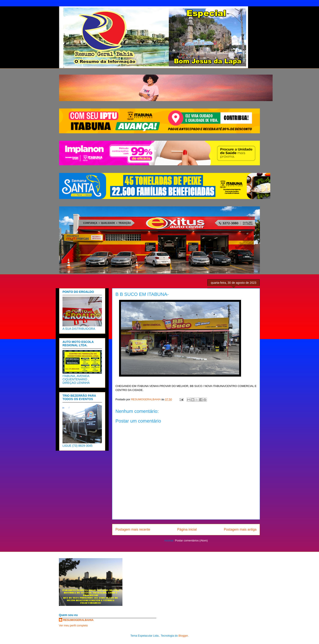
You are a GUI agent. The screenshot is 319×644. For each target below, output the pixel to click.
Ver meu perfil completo (73, 625)
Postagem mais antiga (240, 529)
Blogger (183, 636)
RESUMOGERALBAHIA (78, 620)
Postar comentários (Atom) (191, 540)
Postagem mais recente (133, 529)
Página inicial (187, 529)
